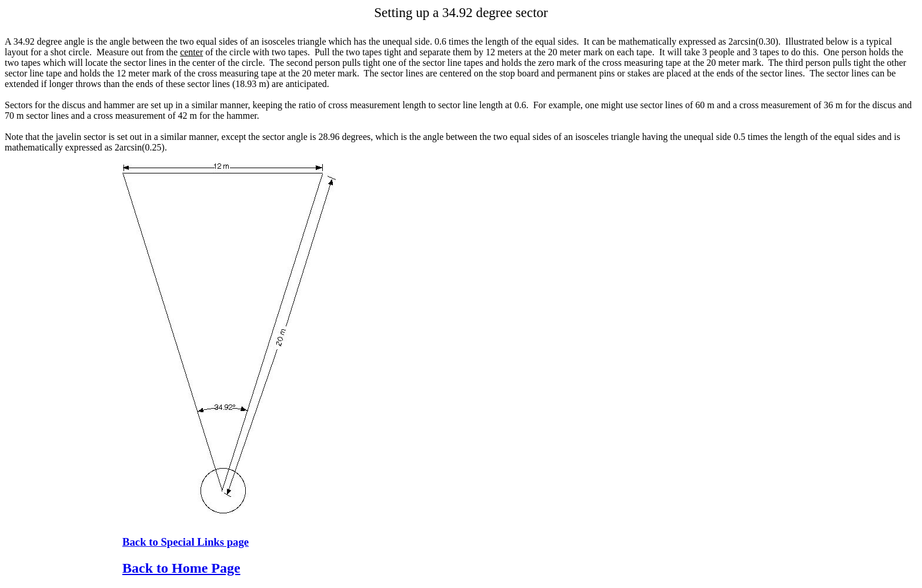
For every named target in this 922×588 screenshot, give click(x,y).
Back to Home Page (181, 568)
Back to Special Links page (186, 542)
